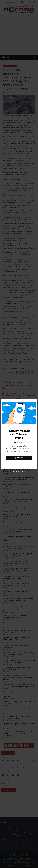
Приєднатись (19, 458)
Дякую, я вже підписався (19, 471)
